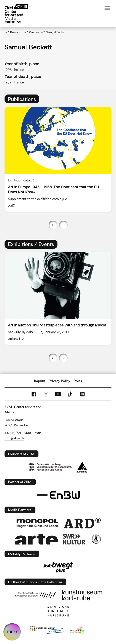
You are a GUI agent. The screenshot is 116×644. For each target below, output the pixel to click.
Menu (107, 8)
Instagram (46, 394)
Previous (53, 225)
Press (78, 381)
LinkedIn (82, 394)
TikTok (70, 394)
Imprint (40, 381)
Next (63, 225)
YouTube (58, 394)
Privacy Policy (60, 381)
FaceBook (34, 394)
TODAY (12, 632)
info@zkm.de (14, 438)
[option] (58, 159)
